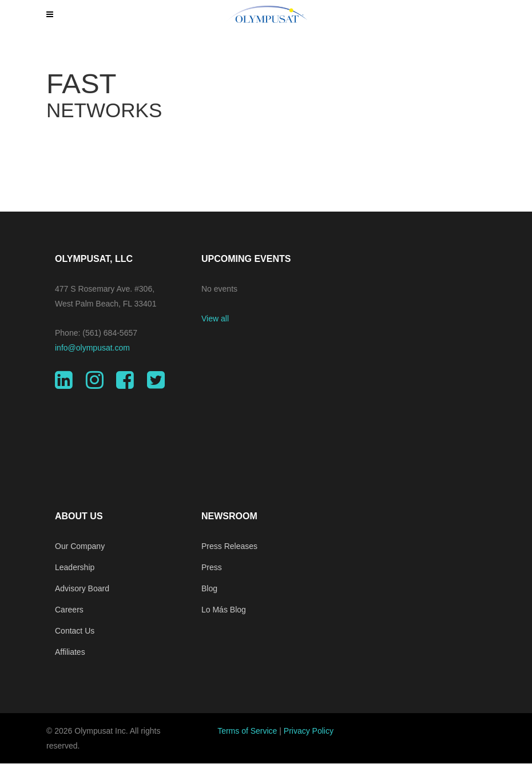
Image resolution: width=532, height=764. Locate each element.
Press (212, 567)
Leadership (75, 567)
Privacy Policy (309, 731)
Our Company (80, 546)
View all (215, 319)
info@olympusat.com (92, 348)
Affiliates (70, 652)
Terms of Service (247, 731)
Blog (209, 588)
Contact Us (75, 631)
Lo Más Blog (224, 610)
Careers (69, 610)
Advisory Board (82, 588)
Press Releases (229, 546)
